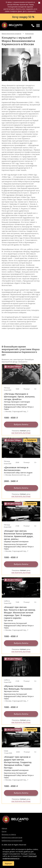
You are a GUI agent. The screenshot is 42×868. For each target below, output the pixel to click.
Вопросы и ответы (9, 834)
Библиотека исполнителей (12, 840)
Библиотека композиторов (12, 837)
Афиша (4, 828)
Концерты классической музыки (12, 25)
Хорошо (8, 863)
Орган (4, 831)
